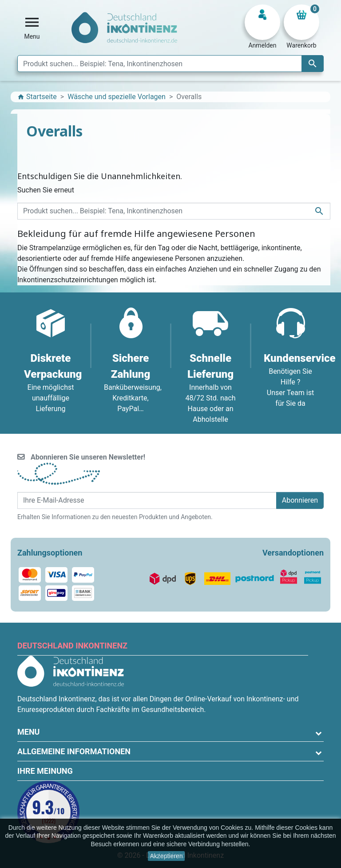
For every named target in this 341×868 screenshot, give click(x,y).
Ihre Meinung (45, 771)
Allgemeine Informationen (74, 751)
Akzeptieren (167, 856)
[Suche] (170, 64)
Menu (28, 732)
